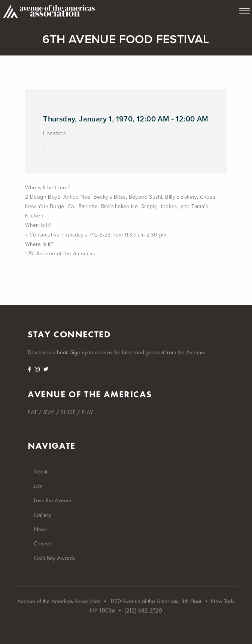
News (41, 529)
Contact (42, 543)
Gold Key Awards (54, 558)
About (40, 471)
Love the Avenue (53, 500)
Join (38, 486)
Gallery (42, 515)
